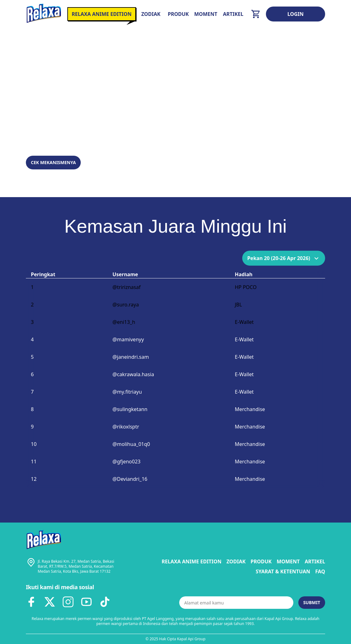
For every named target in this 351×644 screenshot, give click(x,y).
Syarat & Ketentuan (283, 571)
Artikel (233, 14)
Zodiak (151, 14)
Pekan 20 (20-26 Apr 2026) (284, 258)
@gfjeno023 (127, 462)
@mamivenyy (128, 339)
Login (296, 14)
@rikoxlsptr (126, 427)
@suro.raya (126, 305)
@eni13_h (124, 322)
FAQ (320, 571)
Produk (178, 14)
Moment (206, 14)
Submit (312, 602)
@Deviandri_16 (130, 479)
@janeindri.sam (131, 357)
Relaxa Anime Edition (192, 561)
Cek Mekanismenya (53, 162)
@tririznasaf (127, 287)
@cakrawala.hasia (133, 374)
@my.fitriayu (127, 392)
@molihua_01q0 (131, 444)
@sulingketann (130, 409)
